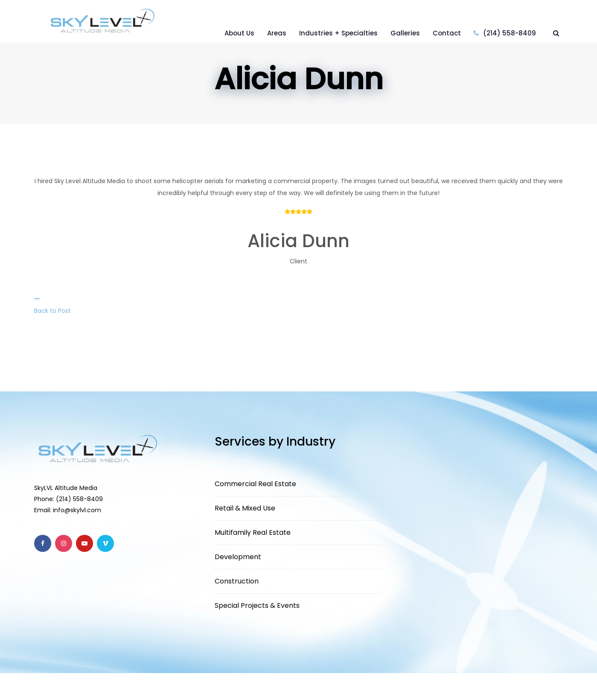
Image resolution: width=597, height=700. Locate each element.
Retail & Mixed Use (245, 508)
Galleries (405, 33)
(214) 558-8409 (505, 33)
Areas (277, 33)
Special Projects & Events (257, 605)
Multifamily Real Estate (253, 532)
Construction (237, 581)
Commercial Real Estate (255, 484)
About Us (239, 33)
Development (238, 557)
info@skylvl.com (77, 510)
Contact (447, 33)
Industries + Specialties (338, 33)
